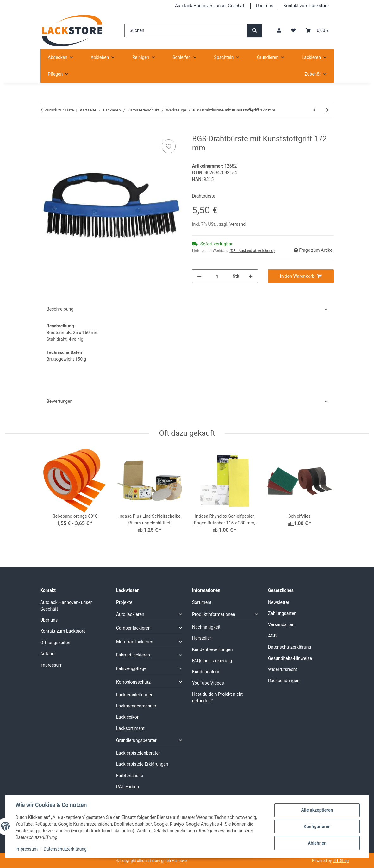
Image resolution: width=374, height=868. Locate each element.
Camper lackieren (133, 628)
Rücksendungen (284, 681)
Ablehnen (317, 843)
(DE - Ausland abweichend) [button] (252, 251)
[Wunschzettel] (293, 31)
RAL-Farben (128, 787)
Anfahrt (48, 654)
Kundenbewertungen (212, 649)
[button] (279, 31)
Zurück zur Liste (59, 110)
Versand (237, 224)
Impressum (27, 849)
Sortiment (202, 602)
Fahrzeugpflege (131, 668)
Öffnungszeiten (55, 643)
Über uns (264, 6)
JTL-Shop (341, 861)
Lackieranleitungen (135, 695)
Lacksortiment (130, 728)
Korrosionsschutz (133, 682)
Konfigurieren (317, 827)
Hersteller (202, 638)
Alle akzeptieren (317, 810)
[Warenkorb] (317, 31)
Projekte (124, 602)
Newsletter (279, 602)
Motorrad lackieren (135, 642)
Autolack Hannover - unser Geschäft (210, 6)
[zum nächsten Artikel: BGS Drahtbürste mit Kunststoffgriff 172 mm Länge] (327, 110)
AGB (272, 636)
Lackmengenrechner (136, 706)
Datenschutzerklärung (65, 849)
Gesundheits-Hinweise (290, 658)
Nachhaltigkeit (206, 627)
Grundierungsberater (136, 740)
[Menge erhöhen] (251, 276)
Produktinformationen (214, 614)
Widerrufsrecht (283, 669)
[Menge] (217, 276)
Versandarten (281, 624)
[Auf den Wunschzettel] (169, 146)
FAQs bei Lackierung (212, 661)
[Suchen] (186, 31)
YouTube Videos (208, 683)
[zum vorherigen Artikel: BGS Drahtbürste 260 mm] (314, 110)
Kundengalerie (206, 672)
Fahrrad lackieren (133, 655)
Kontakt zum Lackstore (306, 6)
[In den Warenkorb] (45, 131)
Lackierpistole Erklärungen (142, 764)
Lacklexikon (128, 717)
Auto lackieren (130, 614)
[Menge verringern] (199, 276)
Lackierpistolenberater (138, 753)
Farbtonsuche (130, 776)
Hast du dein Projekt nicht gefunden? (217, 697)
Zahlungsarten (282, 613)
